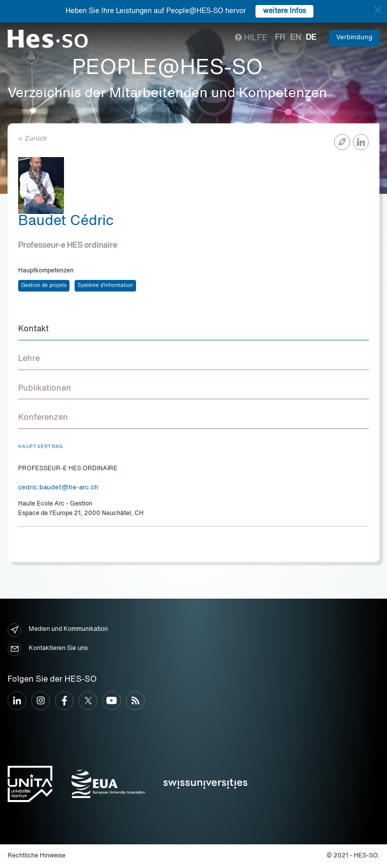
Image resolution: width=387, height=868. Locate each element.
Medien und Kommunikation (58, 630)
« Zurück (33, 139)
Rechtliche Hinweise (37, 856)
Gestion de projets (44, 285)
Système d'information (105, 285)
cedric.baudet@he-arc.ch (58, 488)
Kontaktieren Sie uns (48, 649)
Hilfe (251, 38)
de (311, 38)
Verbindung (354, 38)
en (296, 38)
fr (280, 38)
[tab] (193, 330)
